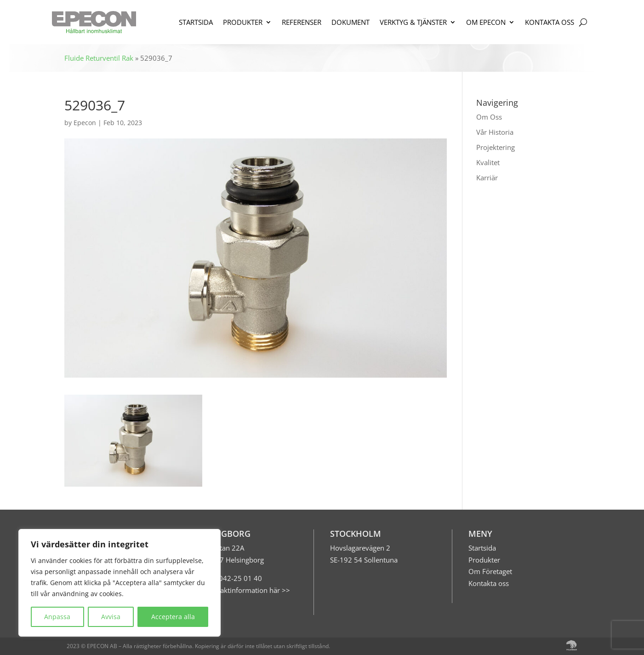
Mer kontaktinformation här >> (241, 590)
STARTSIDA (196, 22)
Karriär (487, 178)
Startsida (482, 548)
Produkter (484, 560)
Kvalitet (488, 162)
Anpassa (57, 617)
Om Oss (489, 117)
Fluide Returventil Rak (99, 58)
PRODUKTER (243, 22)
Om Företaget (490, 571)
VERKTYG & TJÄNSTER (413, 22)
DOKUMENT (350, 22)
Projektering (496, 147)
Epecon (85, 123)
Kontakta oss (489, 583)
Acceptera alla (173, 617)
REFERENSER (302, 22)
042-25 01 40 (239, 578)
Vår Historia (495, 132)
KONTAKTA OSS (550, 22)
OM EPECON (486, 22)
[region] (120, 583)
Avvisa (111, 617)
